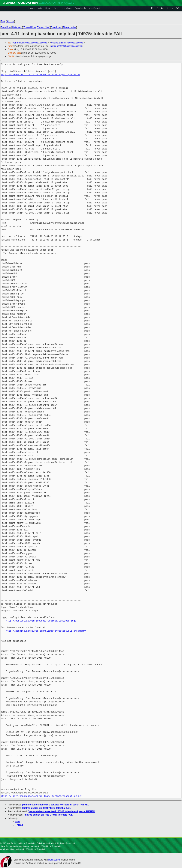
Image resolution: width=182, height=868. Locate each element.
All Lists (10, 21)
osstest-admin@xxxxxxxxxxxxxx (67, 43)
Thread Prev (30, 27)
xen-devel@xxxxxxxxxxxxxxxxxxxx (30, 43)
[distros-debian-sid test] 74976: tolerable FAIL (47, 808)
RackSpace (54, 860)
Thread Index (70, 27)
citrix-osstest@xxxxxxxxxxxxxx (67, 46)
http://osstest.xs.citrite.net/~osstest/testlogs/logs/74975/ (40, 75)
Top (3, 21)
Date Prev (6, 27)
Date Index (56, 27)
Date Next (17, 27)
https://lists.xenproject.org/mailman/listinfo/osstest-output (41, 796)
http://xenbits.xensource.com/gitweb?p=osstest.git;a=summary (46, 631)
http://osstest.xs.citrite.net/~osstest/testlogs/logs (41, 621)
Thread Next (43, 27)
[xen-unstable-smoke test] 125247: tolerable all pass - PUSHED (56, 805)
